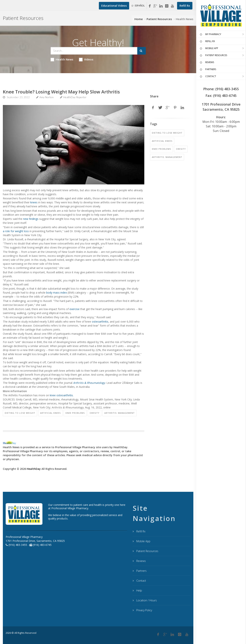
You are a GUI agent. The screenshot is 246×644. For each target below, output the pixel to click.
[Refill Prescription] (185, 6)
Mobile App (143, 541)
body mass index (57, 293)
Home (139, 19)
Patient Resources (159, 19)
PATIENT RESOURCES (213, 56)
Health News (62, 59)
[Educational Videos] (114, 6)
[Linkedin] (161, 6)
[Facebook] (150, 6)
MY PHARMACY (210, 34)
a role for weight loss (16, 231)
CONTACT (208, 77)
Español (138, 6)
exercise (75, 309)
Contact (141, 581)
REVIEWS (207, 63)
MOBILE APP (209, 49)
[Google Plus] (165, 635)
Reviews (141, 561)
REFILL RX (207, 42)
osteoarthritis (100, 322)
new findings (31, 219)
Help (139, 590)
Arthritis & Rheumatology (89, 383)
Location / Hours (146, 600)
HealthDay (34, 469)
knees (34, 202)
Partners (141, 571)
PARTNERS (208, 70)
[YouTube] (172, 6)
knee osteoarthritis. (62, 395)
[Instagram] (167, 6)
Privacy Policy (144, 610)
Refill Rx (141, 531)
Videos (86, 59)
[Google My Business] (155, 6)
